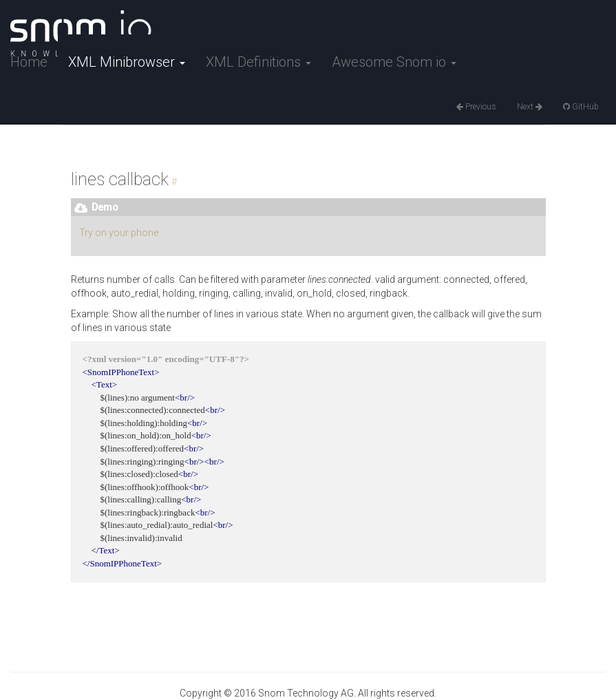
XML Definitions (258, 62)
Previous (476, 107)
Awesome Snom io (394, 62)
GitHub (581, 107)
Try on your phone (119, 233)
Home (29, 62)
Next (530, 107)
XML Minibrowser (127, 62)
